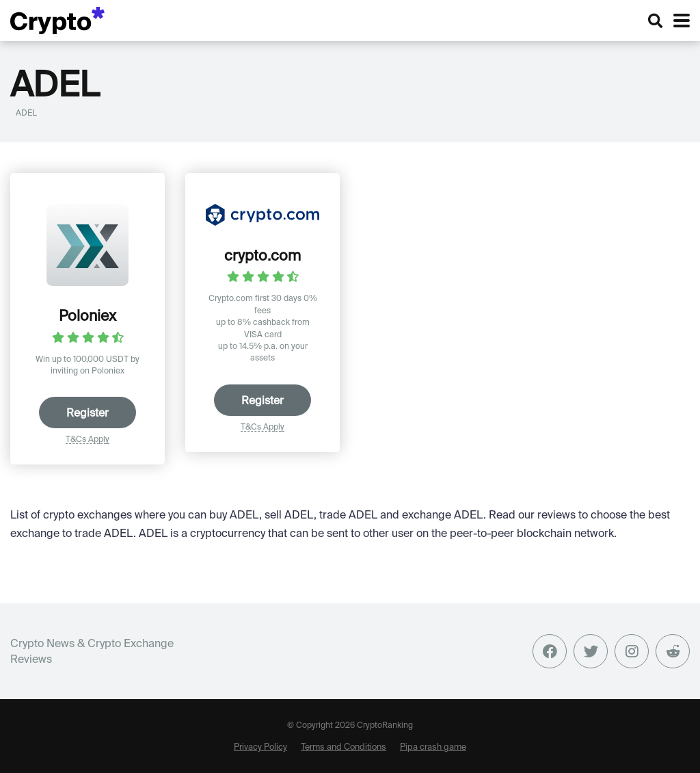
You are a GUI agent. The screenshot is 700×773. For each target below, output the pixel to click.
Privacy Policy (260, 746)
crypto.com (262, 255)
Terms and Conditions (344, 746)
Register (87, 412)
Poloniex (87, 315)
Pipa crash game (433, 746)
